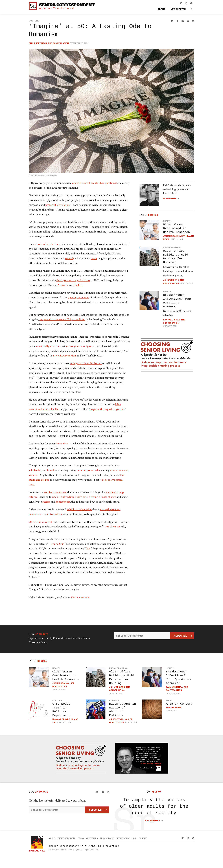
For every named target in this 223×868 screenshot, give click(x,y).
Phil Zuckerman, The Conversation (49, 43)
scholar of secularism (47, 244)
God (88, 549)
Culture (34, 21)
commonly (82, 470)
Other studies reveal (40, 522)
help (121, 492)
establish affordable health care (70, 497)
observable (94, 470)
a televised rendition (64, 356)
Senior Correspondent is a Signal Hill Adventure (84, 846)
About (162, 9)
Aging (169, 700)
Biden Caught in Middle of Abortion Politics (123, 710)
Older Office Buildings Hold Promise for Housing (176, 257)
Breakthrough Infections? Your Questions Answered (177, 301)
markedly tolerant (110, 509)
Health (167, 221)
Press (81, 838)
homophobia (63, 502)
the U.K (78, 285)
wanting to (112, 492)
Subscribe (180, 636)
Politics (57, 700)
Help (134, 838)
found (50, 470)
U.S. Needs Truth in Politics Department (61, 710)
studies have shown (55, 492)
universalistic (55, 514)
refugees (34, 497)
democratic (35, 514)
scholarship (35, 470)
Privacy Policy (107, 838)
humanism (62, 444)
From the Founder (67, 838)
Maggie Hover (174, 708)
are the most (113, 527)
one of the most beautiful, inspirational (94, 183)
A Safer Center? (179, 704)
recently (70, 258)
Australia (63, 285)
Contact (143, 838)
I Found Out (57, 544)
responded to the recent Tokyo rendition (62, 319)
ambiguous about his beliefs (86, 363)
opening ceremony (79, 298)
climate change (107, 497)
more (94, 258)
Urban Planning (172, 247)
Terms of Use (123, 838)
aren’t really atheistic (48, 346)
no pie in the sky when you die (107, 409)
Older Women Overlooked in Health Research (176, 228)
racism (46, 502)
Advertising (92, 838)
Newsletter (178, 9)
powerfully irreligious (58, 205)
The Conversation (80, 597)
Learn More (170, 198)
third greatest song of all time (73, 280)
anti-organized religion (79, 346)
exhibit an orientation (79, 509)
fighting (93, 497)
